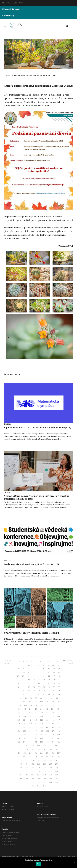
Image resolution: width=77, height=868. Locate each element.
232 (56, 760)
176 (42, 735)
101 (24, 702)
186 (53, 738)
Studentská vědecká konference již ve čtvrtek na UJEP (32, 564)
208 (51, 749)
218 (18, 757)
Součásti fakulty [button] (39, 16)
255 (27, 775)
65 (18, 687)
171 (59, 731)
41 (33, 676)
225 (59, 757)
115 (58, 705)
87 (39, 694)
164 (19, 731)
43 (44, 676)
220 (30, 757)
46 (59, 676)
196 (21, 746)
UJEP (21, 3)
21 (24, 669)
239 (56, 764)
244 (45, 768)
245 (51, 768)
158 (30, 727)
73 (59, 687)
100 (19, 702)
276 (39, 786)
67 (29, 687)
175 (36, 735)
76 (29, 691)
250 (39, 771)
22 (29, 669)
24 (39, 669)
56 (18, 683)
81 (54, 691)
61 (44, 683)
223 (47, 757)
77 (34, 691)
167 (36, 731)
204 (27, 749)
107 (59, 702)
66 (24, 687)
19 (58, 665)
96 (41, 698)
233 (21, 764)
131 (59, 713)
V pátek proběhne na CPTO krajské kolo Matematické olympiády (37, 428)
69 (39, 687)
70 (44, 687)
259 (50, 775)
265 (45, 779)
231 (51, 760)
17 (48, 665)
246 (57, 768)
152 (42, 724)
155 (59, 724)
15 (39, 665)
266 (51, 779)
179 (58, 735)
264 (38, 779)
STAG (9, 3)
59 (33, 683)
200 (44, 746)
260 (56, 775)
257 (39, 775)
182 (30, 738)
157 (25, 727)
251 (45, 771)
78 (39, 691)
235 (33, 764)
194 (53, 742)
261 (21, 779)
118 (30, 709)
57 (23, 683)
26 (49, 669)
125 (25, 713)
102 (30, 702)
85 (29, 694)
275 (33, 786)
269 (27, 782)
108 (20, 705)
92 (21, 698)
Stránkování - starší (68, 662)
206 (39, 749)
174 (30, 735)
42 (38, 676)
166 (30, 731)
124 (19, 713)
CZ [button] (4, 3)
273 (50, 782)
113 (47, 705)
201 (50, 746)
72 (54, 687)
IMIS (15, 3)
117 (25, 709)
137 (47, 716)
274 (56, 782)
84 (23, 694)
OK (38, 864)
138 (53, 716)
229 (39, 760)
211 (25, 753)
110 (31, 705)
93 (26, 698)
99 (57, 698)
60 (39, 683)
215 (47, 753)
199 (38, 746)
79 (44, 691)
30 (24, 673)
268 (21, 782)
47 (18, 680)
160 (42, 727)
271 (39, 782)
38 (18, 676)
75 (24, 691)
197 (27, 746)
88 (44, 694)
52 (44, 680)
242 (33, 768)
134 (30, 716)
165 (24, 731)
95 (36, 698)
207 (45, 749)
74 (19, 691)
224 (53, 757)
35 (49, 673)
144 (41, 720)
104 (41, 702)
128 (42, 713)
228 (33, 760)
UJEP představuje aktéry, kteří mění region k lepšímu (31, 633)
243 (39, 768)
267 (57, 779)
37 (59, 673)
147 (59, 720)
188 (19, 742)
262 (27, 779)
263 (32, 779)
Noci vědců (23, 238)
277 (45, 786)
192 (41, 742)
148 (19, 724)
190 (30, 742)
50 (34, 680)
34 (44, 673)
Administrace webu (9, 857)
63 (54, 683)
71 (49, 687)
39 (23, 676)
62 (49, 683)
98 (52, 698)
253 (56, 771)
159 (36, 727)
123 (58, 709)
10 (58, 662)
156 (19, 727)
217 (58, 753)
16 (43, 665)
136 (42, 716)
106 (53, 702)
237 (45, 764)
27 (54, 669)
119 (36, 709)
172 (19, 735)
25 (44, 669)
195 (59, 742)
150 (31, 724)
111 (36, 705)
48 (24, 680)
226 (21, 760)
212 (30, 753)
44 (49, 676)
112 (42, 705)
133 (25, 716)
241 (27, 768)
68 (34, 687)
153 (47, 724)
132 (19, 716)
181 (25, 738)
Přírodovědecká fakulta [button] (39, 9)
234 (27, 764)
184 (41, 738)
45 (54, 676)
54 (54, 680)
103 (36, 702)
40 (28, 676)
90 (54, 694)
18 (53, 665)
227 (27, 760)
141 (24, 720)
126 (30, 713)
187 (58, 738)
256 (33, 775)
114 (53, 705)
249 (33, 771)
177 (47, 735)
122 (52, 709)
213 (36, 753)
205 (33, 749)
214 (41, 753)
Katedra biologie (12, 95)
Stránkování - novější (9, 662)
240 (21, 768)
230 (45, 760)
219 (24, 757)
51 (39, 680)
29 (19, 673)
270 (33, 782)
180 (19, 738)
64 (59, 683)
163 (59, 727)
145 (47, 720)
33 (39, 673)
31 (29, 673)
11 (19, 665)
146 (53, 720)
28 (59, 669)
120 (41, 709)
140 (19, 720)
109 (25, 705)
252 (51, 771)
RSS (19, 857)
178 (53, 735)
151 (36, 724)
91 (59, 694)
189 (24, 742)
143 (36, 720)
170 (53, 731)
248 (27, 771)
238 (50, 764)
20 (19, 669)
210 (19, 753)
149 (25, 724)
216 (53, 753)
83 (18, 694)
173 (25, 735)
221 (36, 757)
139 (58, 716)
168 (42, 731)
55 (59, 680)
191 (36, 742)
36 (54, 673)
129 (47, 713)
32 (34, 673)
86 (34, 694)
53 (49, 680)
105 (47, 702)
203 (21, 749)
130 (53, 713)
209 (57, 749)
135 (36, 716)
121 (47, 709)
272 (45, 782)
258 (44, 775)
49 (29, 680)
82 (59, 691)
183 (36, 738)
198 (33, 746)
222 (41, 757)
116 (19, 709)
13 (29, 665)
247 (21, 771)
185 (47, 738)
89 (49, 694)
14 (34, 665)
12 (24, 665)
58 (28, 683)
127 (36, 713)
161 (47, 727)
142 (30, 720)
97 (46, 698)
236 (39, 764)
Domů (8, 75)
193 (47, 742)
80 (49, 691)
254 (21, 775)
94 (31, 698)
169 (48, 731)
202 (56, 746)
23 (34, 669)
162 (53, 727)
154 (53, 724)
